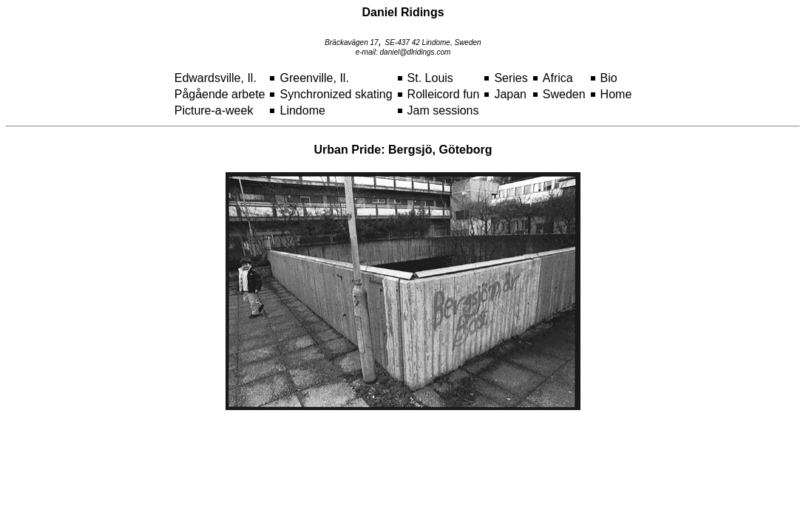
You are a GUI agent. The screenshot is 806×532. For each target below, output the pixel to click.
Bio (609, 78)
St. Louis (430, 78)
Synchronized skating (336, 94)
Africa (558, 78)
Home (616, 94)
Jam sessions (443, 110)
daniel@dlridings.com (416, 52)
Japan (510, 94)
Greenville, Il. (314, 78)
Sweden (564, 94)
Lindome (302, 110)
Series (511, 78)
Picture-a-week (214, 110)
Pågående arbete (220, 94)
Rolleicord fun (444, 94)
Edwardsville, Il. (216, 78)
